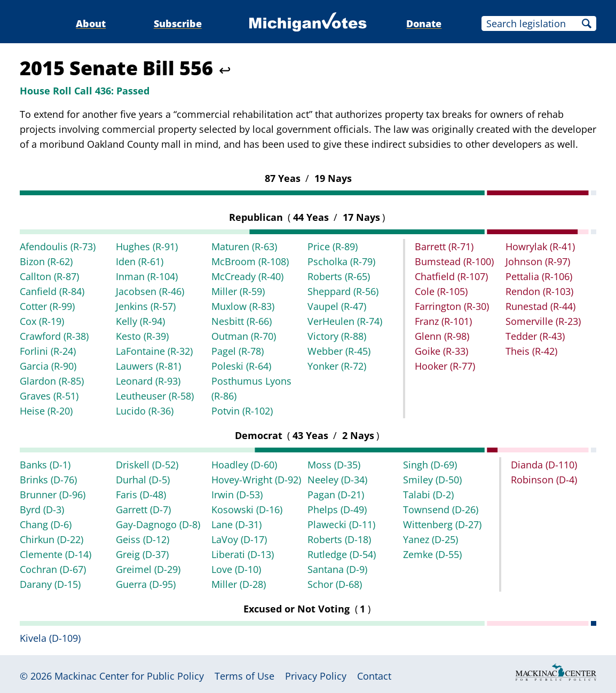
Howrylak (540, 246)
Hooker (445, 366)
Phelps (337, 509)
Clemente (56, 554)
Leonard (148, 381)
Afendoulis (58, 246)
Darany (50, 584)
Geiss (143, 539)
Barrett (444, 246)
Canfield (52, 291)
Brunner (53, 495)
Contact (374, 676)
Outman (244, 336)
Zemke (432, 554)
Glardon (52, 381)
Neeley (337, 480)
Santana (337, 569)
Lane (236, 524)
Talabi (428, 495)
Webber (339, 351)
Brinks (48, 480)
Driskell (147, 465)
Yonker (337, 366)
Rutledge (342, 554)
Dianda (544, 465)
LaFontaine (154, 351)
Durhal (143, 480)
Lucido (145, 411)
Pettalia (539, 276)
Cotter (47, 306)
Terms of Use (244, 676)
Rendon (539, 291)
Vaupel (337, 306)
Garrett (143, 509)
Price (333, 246)
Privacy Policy (316, 676)
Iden (140, 261)
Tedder (535, 336)
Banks (45, 465)
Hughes (147, 246)
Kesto (142, 336)
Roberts (339, 276)
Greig (142, 554)
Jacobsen (150, 291)
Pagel (238, 351)
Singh (430, 465)
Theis (531, 351)
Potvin (242, 411)
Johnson (538, 261)
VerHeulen (345, 321)
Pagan (336, 495)
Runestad (540, 306)
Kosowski (247, 509)
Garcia (48, 366)
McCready (247, 276)
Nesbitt (242, 321)
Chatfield (451, 276)
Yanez (431, 539)
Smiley (432, 480)
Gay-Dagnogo (158, 524)
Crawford (54, 336)
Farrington (452, 306)
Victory (337, 336)
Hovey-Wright (256, 480)
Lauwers (148, 366)
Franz (443, 321)
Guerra (146, 584)
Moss (334, 465)
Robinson (544, 480)
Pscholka (341, 261)
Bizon (46, 261)
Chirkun (52, 539)
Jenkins (146, 306)
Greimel (148, 569)
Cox (42, 321)
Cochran (53, 569)
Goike (441, 351)
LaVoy (239, 539)
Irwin (237, 495)
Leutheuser (155, 396)
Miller (238, 291)
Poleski (241, 366)
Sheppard (343, 291)
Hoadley (244, 465)
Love (236, 569)
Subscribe (178, 23)
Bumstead (454, 261)
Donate (424, 23)
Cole (441, 291)
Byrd (42, 509)
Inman (147, 276)
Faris (141, 495)
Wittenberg (442, 524)
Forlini (48, 351)
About (91, 23)
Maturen (244, 246)
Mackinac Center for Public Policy (129, 676)
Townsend (441, 509)
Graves (49, 396)
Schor (335, 584)
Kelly (140, 321)
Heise (46, 411)
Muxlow (243, 306)
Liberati (243, 554)
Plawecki (341, 524)
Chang (46, 524)
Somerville (543, 321)
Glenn (442, 336)
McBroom (250, 261)
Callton (49, 276)
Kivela (50, 638)
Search (587, 23)
